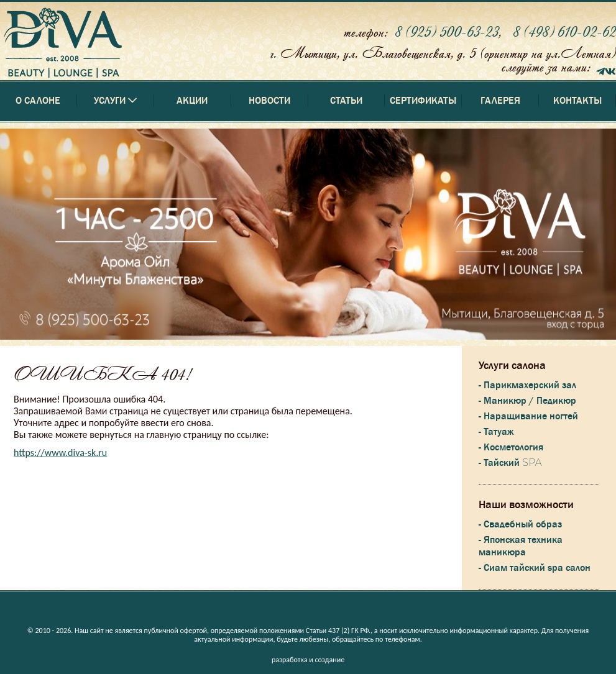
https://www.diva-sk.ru (60, 453)
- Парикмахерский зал (527, 385)
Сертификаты (423, 101)
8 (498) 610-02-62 (564, 31)
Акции (192, 101)
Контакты (577, 101)
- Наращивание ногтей (528, 416)
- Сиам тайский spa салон (535, 568)
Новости (269, 101)
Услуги (115, 611)
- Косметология (511, 447)
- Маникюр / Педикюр (527, 401)
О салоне (38, 101)
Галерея (500, 101)
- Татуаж (496, 432)
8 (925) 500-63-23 (447, 31)
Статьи (346, 101)
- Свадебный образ (520, 524)
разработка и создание (308, 660)
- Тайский (510, 463)
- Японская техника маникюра (521, 546)
